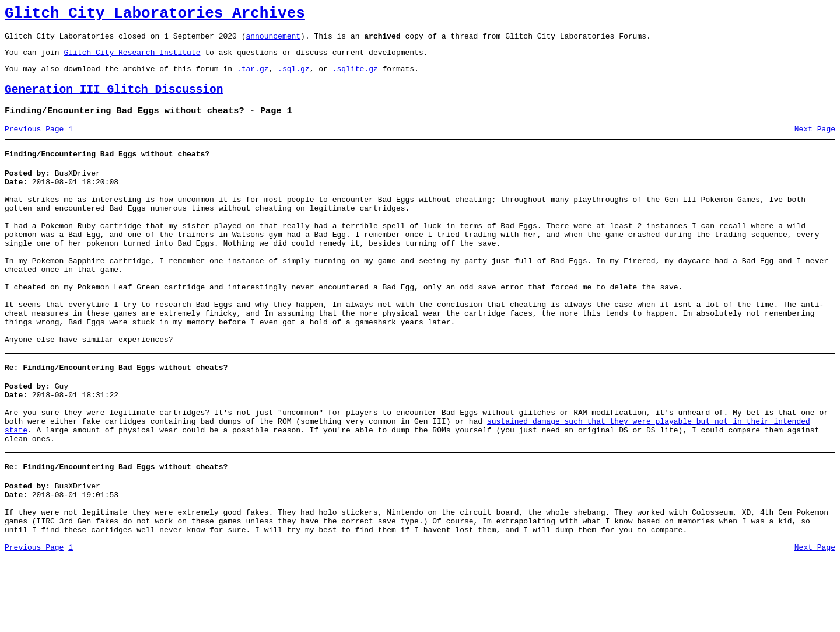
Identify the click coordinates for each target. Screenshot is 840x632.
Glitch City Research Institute (132, 59)
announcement (273, 41)
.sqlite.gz (355, 77)
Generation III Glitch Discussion (114, 100)
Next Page (815, 143)
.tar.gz (253, 77)
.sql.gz (294, 77)
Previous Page (34, 143)
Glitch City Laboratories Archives (155, 15)
